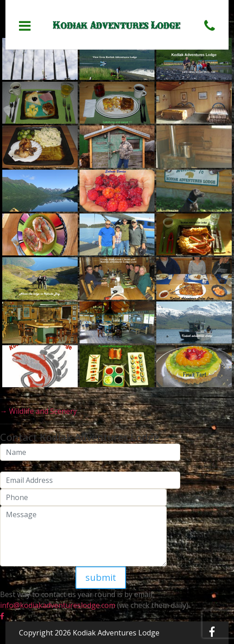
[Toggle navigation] (25, 26)
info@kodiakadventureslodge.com (58, 605)
